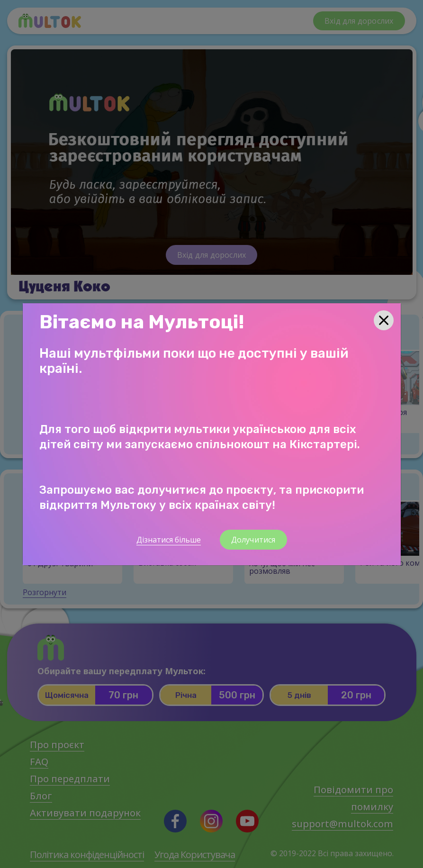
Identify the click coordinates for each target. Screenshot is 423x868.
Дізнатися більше (169, 540)
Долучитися (253, 540)
